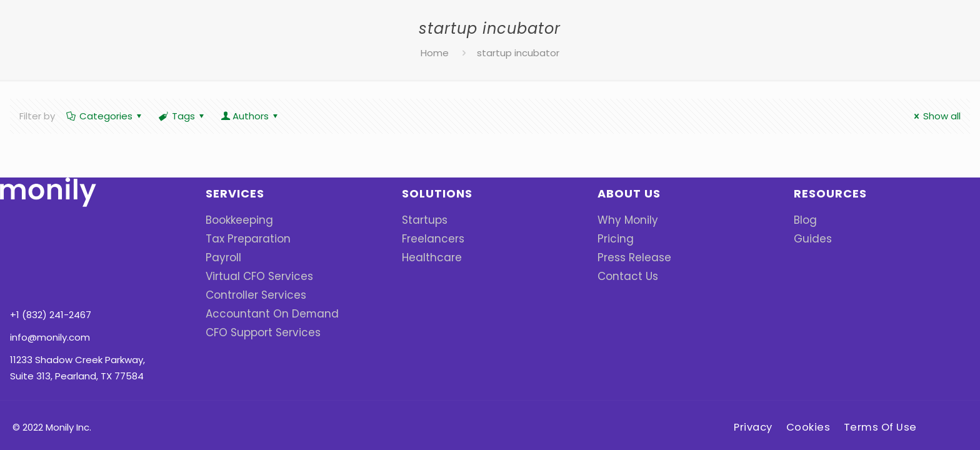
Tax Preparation (242, 238)
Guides (810, 238)
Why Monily (623, 220)
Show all (935, 116)
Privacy (751, 378)
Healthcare (428, 257)
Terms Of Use (885, 378)
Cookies (811, 378)
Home (435, 53)
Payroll (221, 257)
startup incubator (518, 53)
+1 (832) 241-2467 (51, 243)
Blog (804, 220)
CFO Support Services (256, 332)
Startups (422, 220)
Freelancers (429, 238)
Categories (105, 116)
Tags (182, 116)
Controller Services (249, 295)
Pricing (612, 238)
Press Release (630, 257)
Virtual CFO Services (252, 276)
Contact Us (624, 276)
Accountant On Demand (262, 313)
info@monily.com (50, 265)
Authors (251, 116)
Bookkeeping (235, 220)
